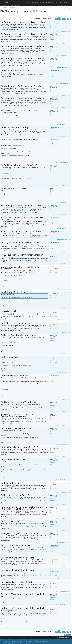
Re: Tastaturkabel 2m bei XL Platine (18, 558)
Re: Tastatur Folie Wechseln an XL (17, 428)
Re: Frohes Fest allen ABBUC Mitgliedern (19, 335)
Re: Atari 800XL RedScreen (14, 459)
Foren (42, 2)
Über (65, 2)
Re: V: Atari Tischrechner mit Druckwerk (19, 110)
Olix (4, 610)
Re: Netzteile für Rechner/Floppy (16, 128)
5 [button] (66, 19)
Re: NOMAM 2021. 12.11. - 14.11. (14, 188)
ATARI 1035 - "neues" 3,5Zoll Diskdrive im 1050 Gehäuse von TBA (22, 219)
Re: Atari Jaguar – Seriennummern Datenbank (23, 46)
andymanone (56, 22)
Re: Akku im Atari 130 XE (12, 521)
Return (2, 15)
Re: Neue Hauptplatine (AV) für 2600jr (19, 402)
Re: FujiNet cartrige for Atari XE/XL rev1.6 (20, 533)
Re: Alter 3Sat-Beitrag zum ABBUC (17, 546)
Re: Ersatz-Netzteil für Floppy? (15, 495)
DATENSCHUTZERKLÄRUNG (8, 643)
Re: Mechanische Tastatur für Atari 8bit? (20, 447)
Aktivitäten (49, 2)
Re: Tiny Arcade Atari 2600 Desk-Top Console (22, 243)
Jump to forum (54, 25)
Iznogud (5, 295)
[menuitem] (12, 5)
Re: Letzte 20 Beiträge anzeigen (16, 71)
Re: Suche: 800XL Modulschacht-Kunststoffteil (22, 594)
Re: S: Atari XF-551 (9, 357)
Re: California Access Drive (13, 292)
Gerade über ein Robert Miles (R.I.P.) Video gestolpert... (21, 268)
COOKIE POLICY (27, 643)
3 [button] (62, 19)
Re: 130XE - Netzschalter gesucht (16, 323)
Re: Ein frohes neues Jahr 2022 (15, 376)
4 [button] (64, 19)
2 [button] (61, 19)
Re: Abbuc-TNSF (9, 311)
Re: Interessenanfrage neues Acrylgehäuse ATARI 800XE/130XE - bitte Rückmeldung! (24, 508)
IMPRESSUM (19, 643)
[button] (56, 19)
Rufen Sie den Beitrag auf (63, 31)
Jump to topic (54, 28)
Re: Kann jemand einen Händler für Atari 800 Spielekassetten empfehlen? (22, 415)
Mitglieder (58, 2)
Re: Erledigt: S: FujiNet (11, 483)
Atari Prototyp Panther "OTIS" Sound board (21, 232)
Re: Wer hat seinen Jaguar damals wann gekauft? (24, 22)
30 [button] (68, 19)
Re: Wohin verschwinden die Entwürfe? (19, 165)
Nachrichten (34, 2)
